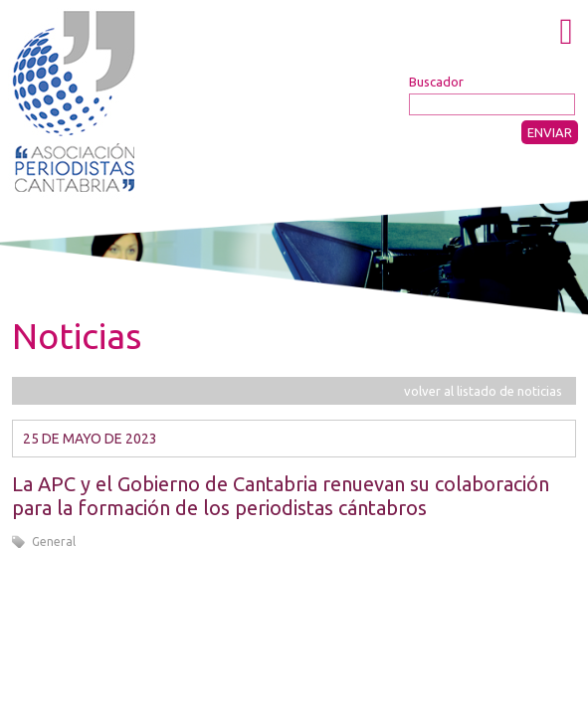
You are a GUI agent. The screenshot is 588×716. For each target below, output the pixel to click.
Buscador (436, 82)
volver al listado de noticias (483, 391)
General (54, 541)
